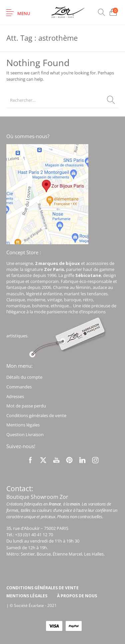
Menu (24, 13)
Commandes (19, 387)
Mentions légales (23, 425)
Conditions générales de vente (36, 415)
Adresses (15, 396)
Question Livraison (25, 434)
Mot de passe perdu (26, 406)
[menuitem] (42, 588)
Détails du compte (24, 377)
